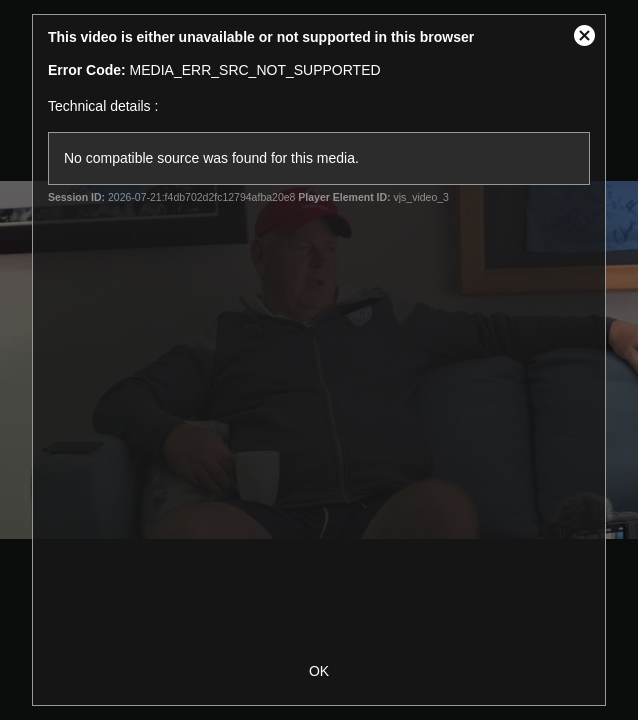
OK (319, 671)
